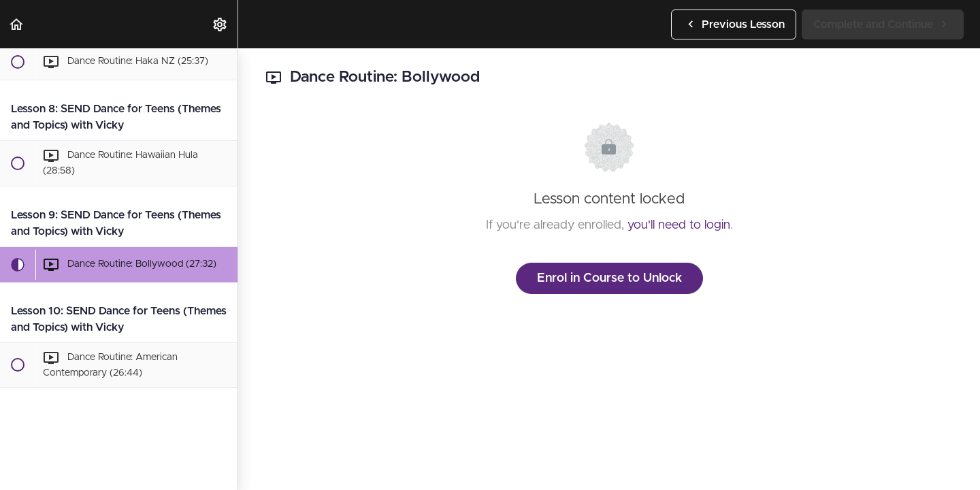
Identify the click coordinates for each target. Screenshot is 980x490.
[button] (17, 24)
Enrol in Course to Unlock (609, 278)
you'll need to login (679, 225)
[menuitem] (220, 24)
